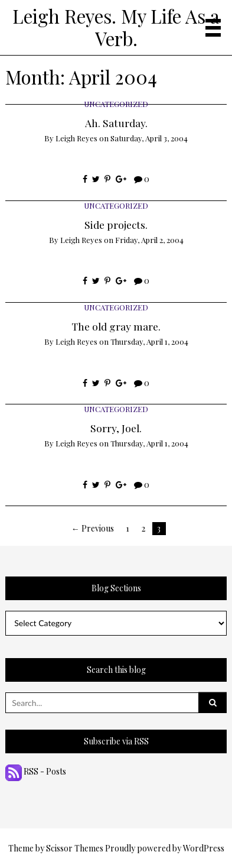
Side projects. (116, 224)
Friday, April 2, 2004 (149, 240)
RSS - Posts (36, 771)
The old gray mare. (116, 326)
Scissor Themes (75, 848)
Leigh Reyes (76, 138)
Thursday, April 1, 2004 (149, 341)
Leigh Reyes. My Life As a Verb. (116, 27)
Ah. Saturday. (116, 123)
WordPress (204, 848)
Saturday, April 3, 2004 (149, 138)
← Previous (93, 528)
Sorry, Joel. (116, 428)
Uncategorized (116, 104)
